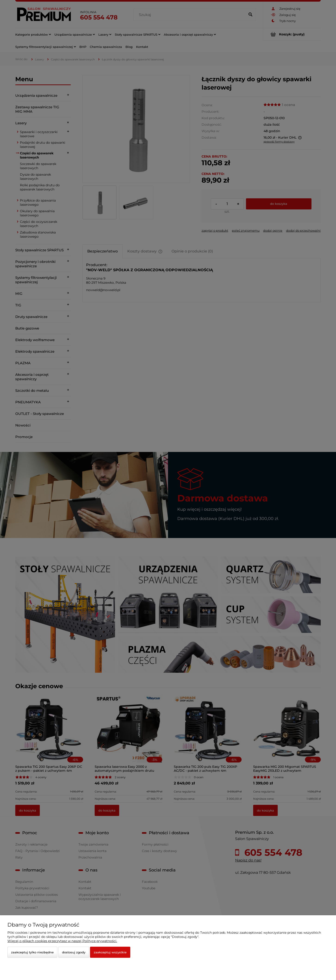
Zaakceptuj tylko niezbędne (32, 952)
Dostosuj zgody (74, 952)
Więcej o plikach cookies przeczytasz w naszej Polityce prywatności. (62, 941)
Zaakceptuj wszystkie (110, 952)
